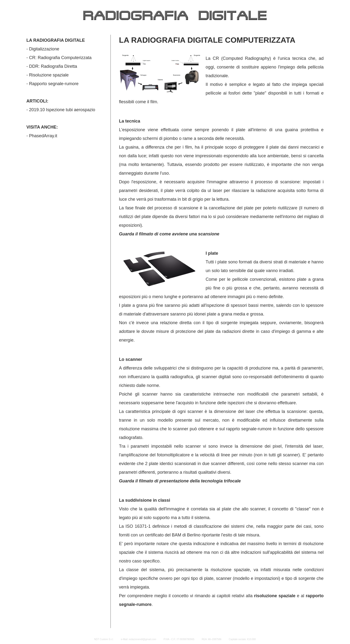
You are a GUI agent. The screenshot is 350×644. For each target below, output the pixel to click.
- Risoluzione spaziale (48, 75)
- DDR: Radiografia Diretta (52, 66)
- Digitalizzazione (43, 49)
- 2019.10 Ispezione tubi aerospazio (61, 110)
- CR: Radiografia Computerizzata (59, 58)
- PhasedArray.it (42, 136)
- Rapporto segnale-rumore (53, 84)
